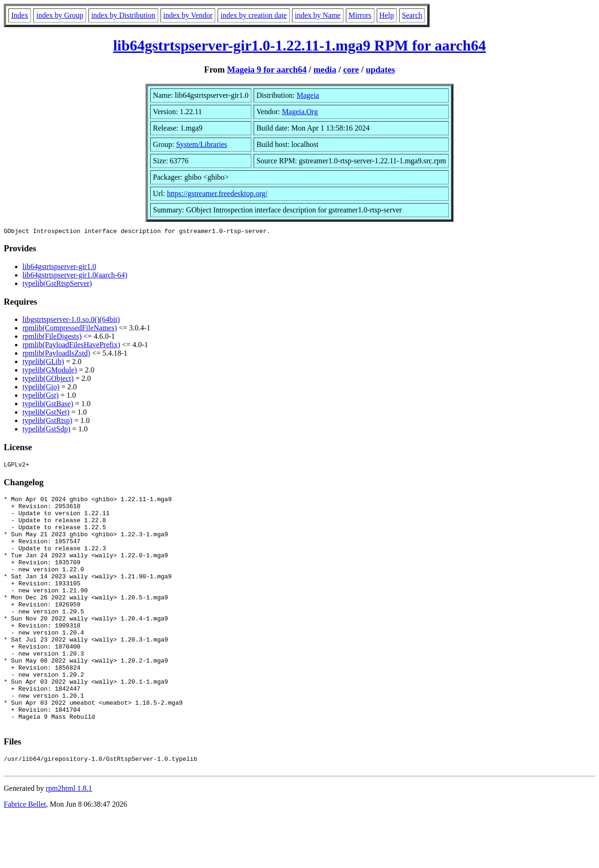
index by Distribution (123, 15)
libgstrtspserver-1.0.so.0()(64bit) (71, 321)
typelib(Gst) (40, 397)
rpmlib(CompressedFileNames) (70, 329)
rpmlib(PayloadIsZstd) (56, 354)
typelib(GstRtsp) (47, 422)
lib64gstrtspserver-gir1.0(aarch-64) (75, 276)
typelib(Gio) (41, 388)
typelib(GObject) (48, 380)
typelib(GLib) (43, 363)
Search (412, 15)
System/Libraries (201, 144)
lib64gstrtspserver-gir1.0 (59, 268)
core (351, 69)
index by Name (318, 15)
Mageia (308, 95)
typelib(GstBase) (48, 405)
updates (380, 69)
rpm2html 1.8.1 (69, 840)
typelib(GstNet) (46, 413)
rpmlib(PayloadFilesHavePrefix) (71, 346)
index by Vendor (188, 15)
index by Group (59, 15)
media (325, 69)
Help (387, 15)
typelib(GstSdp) (46, 430)
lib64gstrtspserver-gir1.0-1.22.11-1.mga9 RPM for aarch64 (300, 45)
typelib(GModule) (50, 371)
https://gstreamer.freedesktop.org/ (217, 193)
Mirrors (360, 15)
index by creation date (254, 15)
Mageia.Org (300, 112)
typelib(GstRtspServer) (57, 285)
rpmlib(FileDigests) (52, 338)
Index (20, 15)
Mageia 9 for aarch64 (267, 69)
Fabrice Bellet (25, 856)
